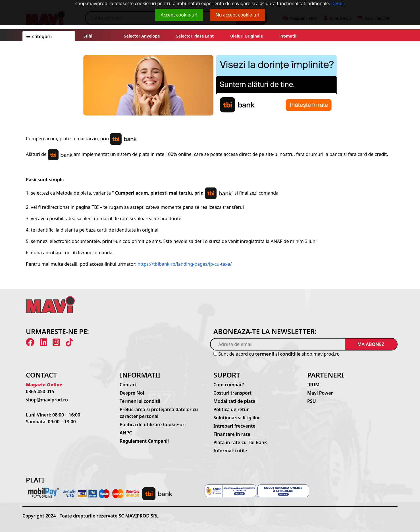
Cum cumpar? (229, 385)
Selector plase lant (195, 36)
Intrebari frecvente (234, 426)
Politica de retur (231, 409)
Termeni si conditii (140, 401)
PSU (312, 401)
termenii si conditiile (278, 354)
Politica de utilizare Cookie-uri (153, 424)
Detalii (338, 3)
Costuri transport (232, 393)
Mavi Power (320, 393)
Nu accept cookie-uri (238, 15)
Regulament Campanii (144, 441)
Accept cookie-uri (179, 15)
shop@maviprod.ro (47, 400)
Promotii (287, 36)
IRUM (313, 385)
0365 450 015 (40, 391)
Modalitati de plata (234, 401)
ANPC (126, 433)
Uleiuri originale (247, 36)
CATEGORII (39, 36)
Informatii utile (230, 451)
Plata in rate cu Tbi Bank (240, 442)
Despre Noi (132, 393)
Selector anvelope (142, 36)
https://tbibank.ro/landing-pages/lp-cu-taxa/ (185, 264)
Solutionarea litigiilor (237, 418)
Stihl (88, 36)
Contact (128, 385)
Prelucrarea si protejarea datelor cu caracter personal (159, 413)
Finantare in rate (232, 434)
